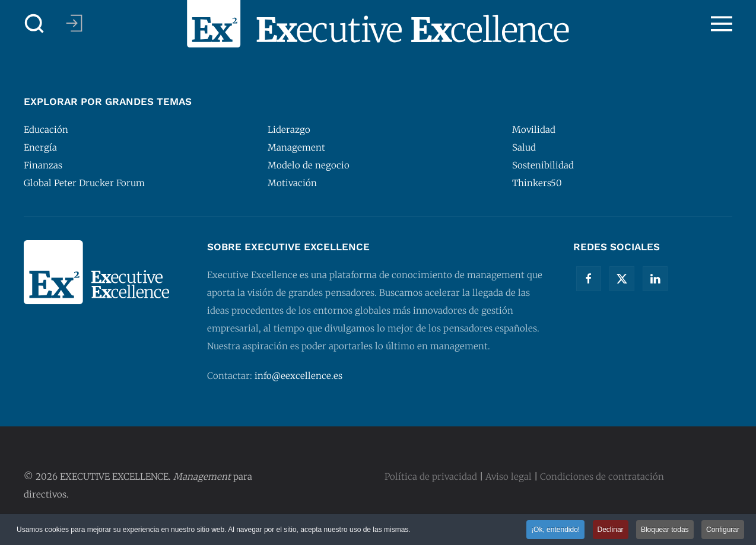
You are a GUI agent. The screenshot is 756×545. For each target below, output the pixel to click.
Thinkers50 (537, 183)
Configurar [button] (723, 530)
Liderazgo (289, 130)
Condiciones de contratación (602, 477)
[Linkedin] (655, 279)
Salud (524, 147)
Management (296, 147)
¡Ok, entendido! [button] (555, 530)
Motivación (292, 183)
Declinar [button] (611, 530)
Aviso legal (509, 477)
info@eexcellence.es (298, 376)
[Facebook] (589, 279)
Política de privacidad (431, 477)
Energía (40, 147)
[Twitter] (622, 279)
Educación (46, 130)
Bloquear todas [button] (665, 530)
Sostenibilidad (543, 165)
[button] (34, 24)
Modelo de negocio (309, 165)
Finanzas (43, 165)
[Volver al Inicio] (378, 24)
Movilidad (534, 130)
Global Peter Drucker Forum (84, 183)
